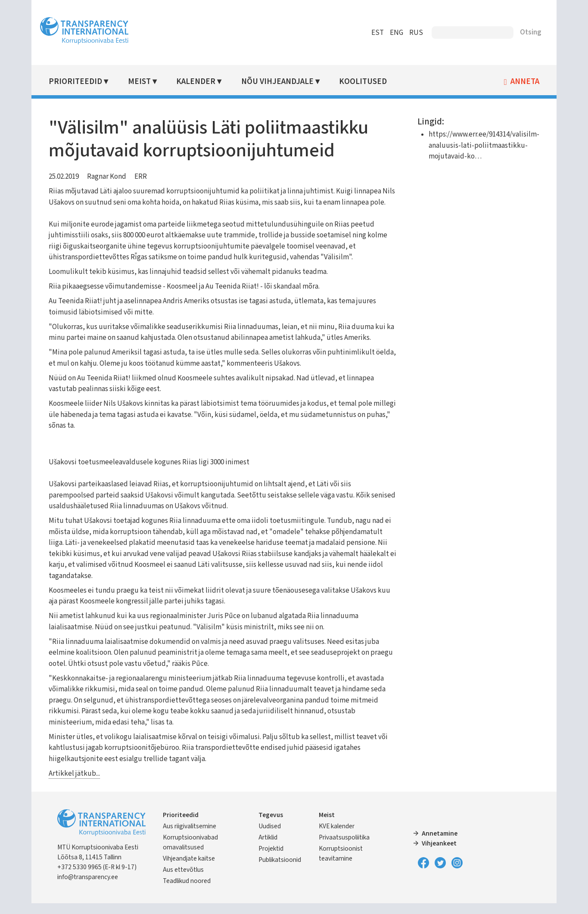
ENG (393, 33)
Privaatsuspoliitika (345, 848)
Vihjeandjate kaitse (193, 869)
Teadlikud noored (191, 892)
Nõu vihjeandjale (280, 82)
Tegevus (272, 826)
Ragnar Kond (111, 177)
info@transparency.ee (92, 888)
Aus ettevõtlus (187, 880)
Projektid (272, 859)
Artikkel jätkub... (79, 784)
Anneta (521, 82)
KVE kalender (337, 837)
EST (374, 33)
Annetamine (438, 844)
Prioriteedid (80, 82)
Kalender (199, 82)
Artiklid (269, 848)
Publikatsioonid (281, 870)
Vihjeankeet (438, 854)
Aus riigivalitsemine (193, 837)
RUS (412, 33)
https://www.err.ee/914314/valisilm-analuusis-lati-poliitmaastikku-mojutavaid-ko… (480, 145)
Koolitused (366, 82)
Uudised (271, 837)
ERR (145, 177)
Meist (143, 82)
